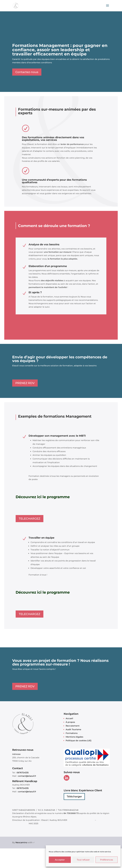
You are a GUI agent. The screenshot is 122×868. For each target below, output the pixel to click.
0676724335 (23, 773)
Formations (72, 733)
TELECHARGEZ (30, 519)
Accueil (69, 718)
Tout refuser (83, 860)
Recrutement (73, 726)
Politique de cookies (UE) (79, 741)
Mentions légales (74, 737)
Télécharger (74, 797)
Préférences (107, 860)
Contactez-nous (27, 72)
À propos (70, 722)
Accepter (60, 860)
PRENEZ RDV (25, 383)
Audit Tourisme (73, 729)
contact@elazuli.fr (27, 776)
